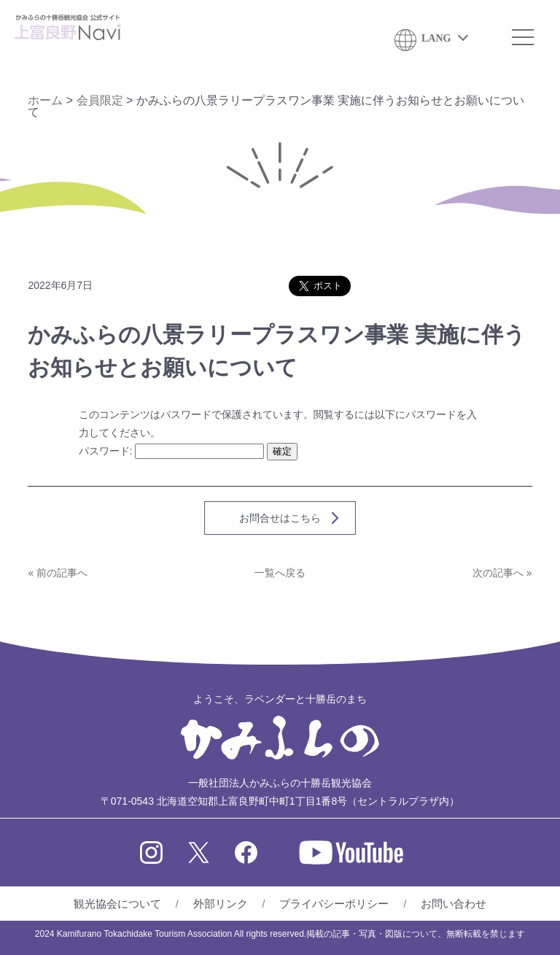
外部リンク (221, 904)
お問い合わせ (454, 904)
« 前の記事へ (58, 573)
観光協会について (117, 904)
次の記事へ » (502, 573)
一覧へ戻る (280, 573)
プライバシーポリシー (334, 904)
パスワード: (172, 451)
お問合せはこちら (280, 518)
